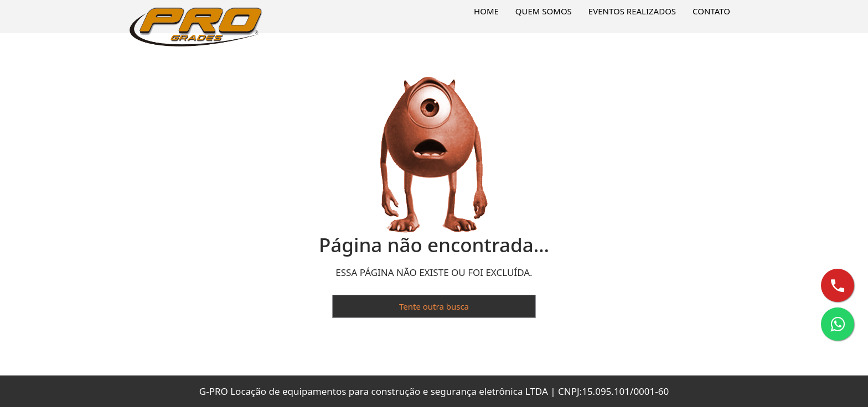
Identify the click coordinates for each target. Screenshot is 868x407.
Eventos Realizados (632, 11)
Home (486, 11)
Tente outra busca (434, 306)
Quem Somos (544, 11)
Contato (711, 11)
